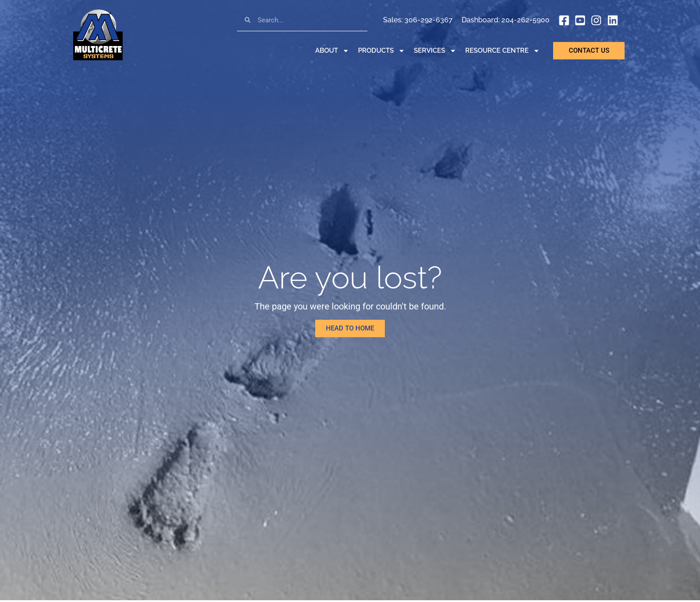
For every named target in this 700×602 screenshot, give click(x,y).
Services (435, 51)
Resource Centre (502, 51)
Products (381, 51)
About (332, 51)
